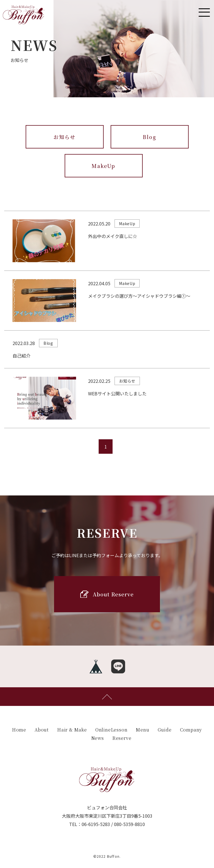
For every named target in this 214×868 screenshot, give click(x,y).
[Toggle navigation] (204, 13)
